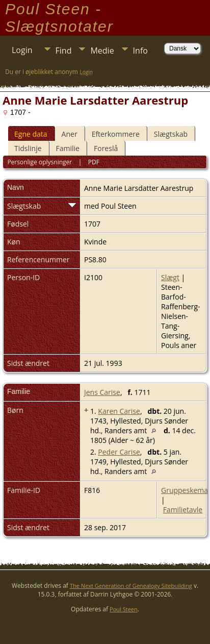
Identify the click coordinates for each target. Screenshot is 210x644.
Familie (68, 148)
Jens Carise (102, 392)
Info (140, 51)
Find (64, 51)
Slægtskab (171, 134)
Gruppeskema (185, 490)
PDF (94, 162)
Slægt (170, 277)
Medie (102, 51)
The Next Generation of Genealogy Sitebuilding (131, 586)
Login (22, 50)
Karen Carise (119, 411)
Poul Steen (124, 609)
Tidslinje (28, 148)
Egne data (31, 134)
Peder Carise (119, 452)
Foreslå (106, 148)
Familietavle (183, 510)
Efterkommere (116, 134)
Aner (70, 134)
